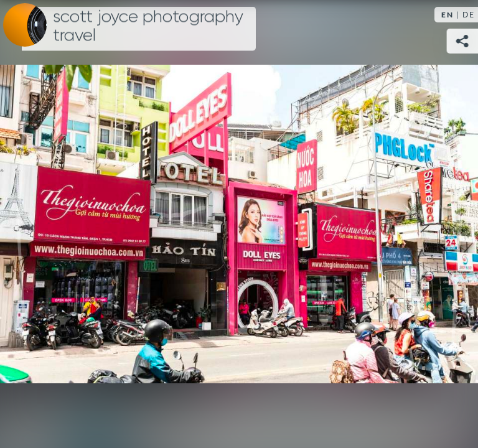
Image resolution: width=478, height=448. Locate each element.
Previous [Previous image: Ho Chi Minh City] (22, 224)
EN (448, 15)
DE (469, 15)
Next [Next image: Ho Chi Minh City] (456, 224)
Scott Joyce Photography (148, 26)
